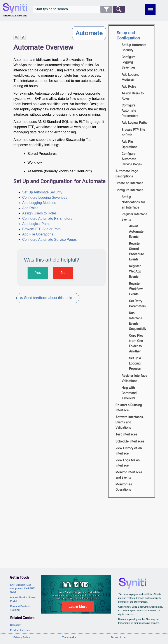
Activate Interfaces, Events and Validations (129, 422)
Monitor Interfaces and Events (129, 475)
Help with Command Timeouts (129, 393)
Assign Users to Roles (39, 213)
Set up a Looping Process (135, 364)
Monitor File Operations (124, 487)
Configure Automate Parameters (47, 218)
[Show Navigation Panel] (150, 10)
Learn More (78, 607)
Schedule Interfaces (130, 441)
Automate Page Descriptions (127, 174)
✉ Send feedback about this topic (46, 298)
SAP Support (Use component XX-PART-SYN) (23, 589)
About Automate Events (136, 232)
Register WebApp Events (135, 272)
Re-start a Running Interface (129, 408)
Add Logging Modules (39, 203)
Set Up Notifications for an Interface (133, 202)
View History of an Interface (129, 451)
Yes (38, 273)
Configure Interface (129, 190)
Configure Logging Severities (45, 197)
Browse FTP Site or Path (41, 229)
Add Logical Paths (36, 224)
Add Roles (30, 208)
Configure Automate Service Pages (49, 240)
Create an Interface (129, 183)
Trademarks (69, 637)
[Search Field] (79, 9)
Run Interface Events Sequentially (138, 321)
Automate (89, 33)
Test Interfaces (126, 434)
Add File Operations (38, 234)
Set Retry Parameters (137, 304)
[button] (106, 9)
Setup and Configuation (128, 35)
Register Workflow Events (136, 289)
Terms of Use (119, 637)
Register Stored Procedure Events (136, 252)
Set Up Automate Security (42, 192)
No (63, 273)
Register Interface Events (134, 217)
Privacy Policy (22, 637)
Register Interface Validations (134, 378)
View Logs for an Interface (128, 463)
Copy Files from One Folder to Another (136, 344)
